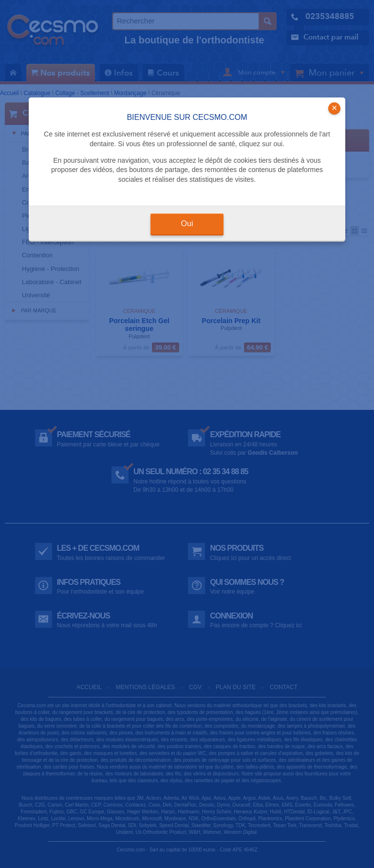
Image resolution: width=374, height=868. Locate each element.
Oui (187, 223)
